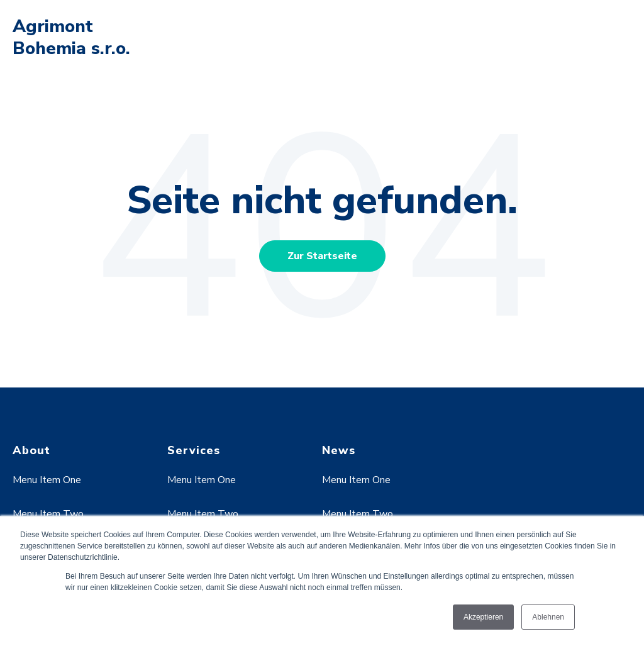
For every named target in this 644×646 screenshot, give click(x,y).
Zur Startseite (322, 256)
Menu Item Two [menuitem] (48, 514)
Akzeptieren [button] (483, 617)
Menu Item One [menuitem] (47, 480)
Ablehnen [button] (548, 617)
